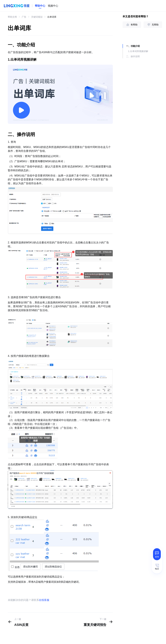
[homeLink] (40, 6)
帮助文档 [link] (12, 17)
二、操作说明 (133, 56)
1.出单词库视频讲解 (138, 51)
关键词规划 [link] (37, 17)
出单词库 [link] (52, 17)
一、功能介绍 (133, 46)
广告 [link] (24, 17)
